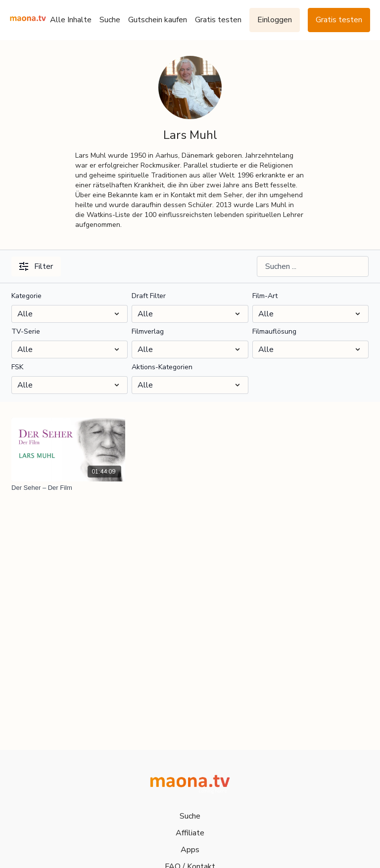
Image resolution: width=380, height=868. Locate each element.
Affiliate (190, 833)
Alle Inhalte (71, 20)
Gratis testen (218, 20)
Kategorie (26, 296)
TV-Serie (26, 331)
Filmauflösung (274, 331)
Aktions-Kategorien (162, 367)
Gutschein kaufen (158, 20)
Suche (110, 20)
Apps (190, 850)
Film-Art (265, 296)
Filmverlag (148, 331)
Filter (36, 266)
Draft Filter (149, 296)
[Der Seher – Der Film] (68, 488)
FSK (17, 367)
